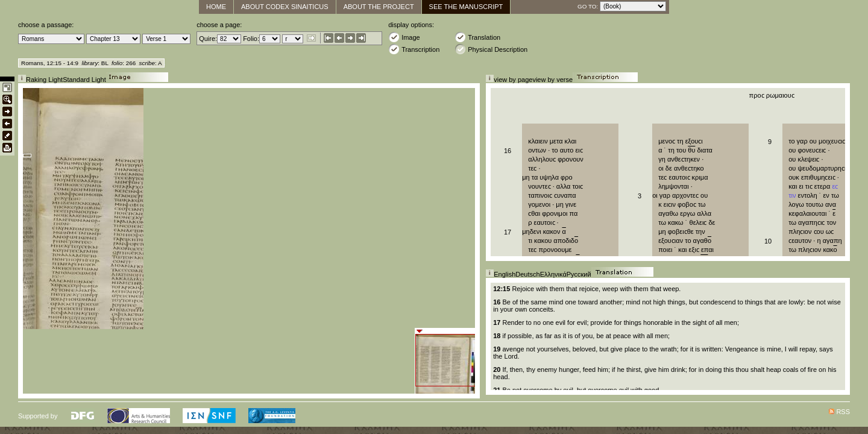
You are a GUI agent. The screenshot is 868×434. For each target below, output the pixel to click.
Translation (477, 37)
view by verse (552, 80)
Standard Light (84, 80)
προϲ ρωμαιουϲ (772, 95)
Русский (579, 274)
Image (404, 37)
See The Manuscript (466, 7)
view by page (513, 80)
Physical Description (491, 49)
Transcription (414, 49)
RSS (843, 412)
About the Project (379, 7)
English (505, 274)
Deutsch (527, 274)
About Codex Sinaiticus (285, 7)
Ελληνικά (553, 274)
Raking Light (44, 80)
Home (216, 7)
